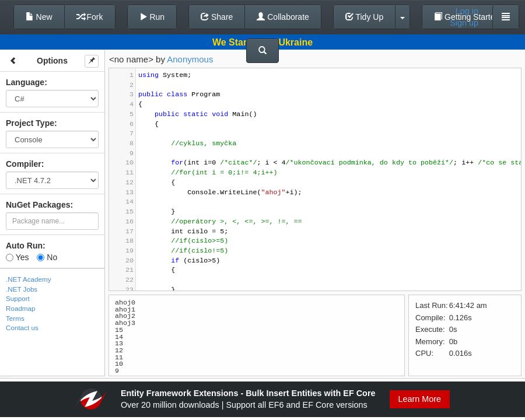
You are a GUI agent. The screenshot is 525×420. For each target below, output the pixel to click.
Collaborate (283, 17)
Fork (90, 17)
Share (217, 17)
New (39, 17)
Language (25, 82)
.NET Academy (29, 279)
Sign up (464, 23)
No (47, 257)
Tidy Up (364, 17)
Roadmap (21, 308)
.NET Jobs (22, 289)
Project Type (30, 123)
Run (152, 17)
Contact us (22, 328)
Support (18, 298)
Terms (15, 318)
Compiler (24, 164)
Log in (467, 11)
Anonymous (190, 59)
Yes (17, 257)
